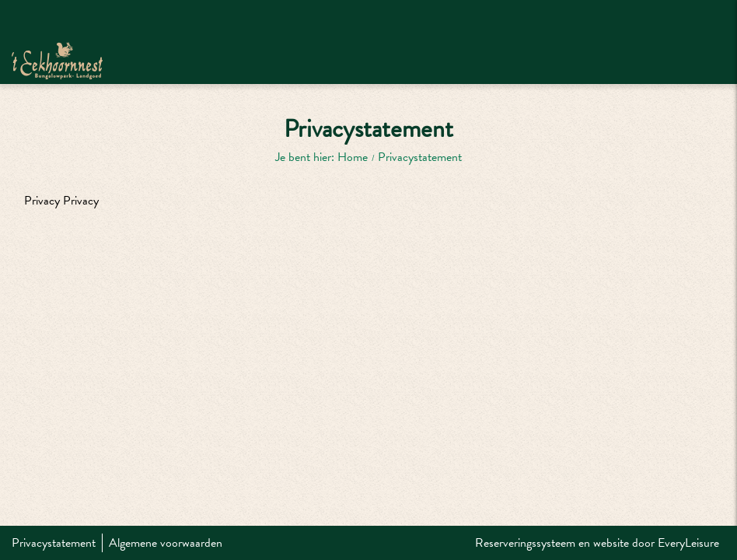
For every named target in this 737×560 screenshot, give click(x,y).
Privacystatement (54, 543)
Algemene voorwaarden (166, 543)
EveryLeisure (688, 543)
